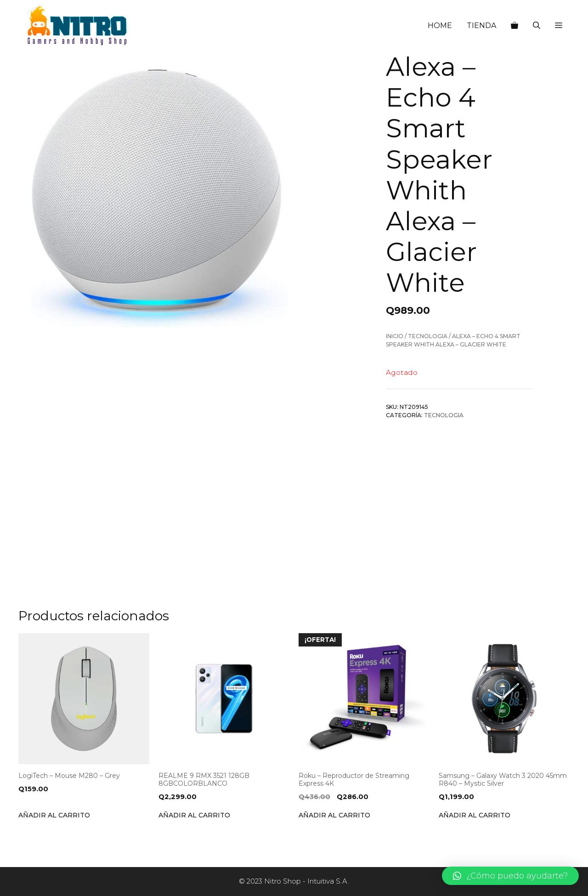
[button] (559, 26)
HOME (440, 26)
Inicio (395, 336)
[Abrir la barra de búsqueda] (537, 26)
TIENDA (481, 26)
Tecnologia (428, 336)
